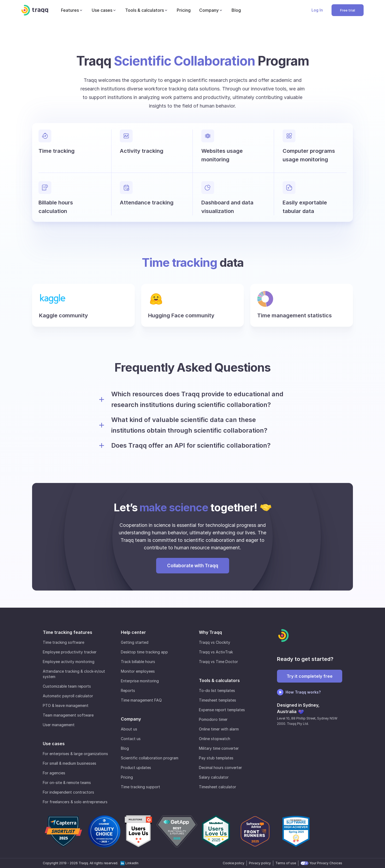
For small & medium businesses (70, 763)
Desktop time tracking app (144, 652)
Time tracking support (140, 787)
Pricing (127, 777)
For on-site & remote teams (67, 783)
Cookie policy (234, 863)
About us (129, 729)
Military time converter (219, 748)
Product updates (136, 768)
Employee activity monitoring (69, 662)
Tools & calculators (219, 680)
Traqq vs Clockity (215, 642)
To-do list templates (217, 690)
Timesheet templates (217, 700)
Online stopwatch (215, 739)
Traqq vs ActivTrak (216, 652)
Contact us (131, 739)
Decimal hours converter (220, 768)
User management (59, 725)
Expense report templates (222, 710)
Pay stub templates (216, 758)
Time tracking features (68, 632)
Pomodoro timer (213, 719)
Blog (125, 748)
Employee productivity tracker (70, 652)
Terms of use (286, 863)
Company (131, 719)
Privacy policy (260, 863)
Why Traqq (210, 632)
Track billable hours (138, 662)
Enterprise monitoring (140, 681)
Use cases (54, 744)
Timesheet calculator (217, 787)
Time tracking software (63, 642)
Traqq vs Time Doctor (218, 662)
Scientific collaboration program (150, 758)
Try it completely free (310, 676)
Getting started (135, 642)
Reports (128, 690)
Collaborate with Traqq (193, 566)
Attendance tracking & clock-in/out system (74, 674)
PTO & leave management (66, 705)
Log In (317, 10)
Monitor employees (138, 671)
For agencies (54, 773)
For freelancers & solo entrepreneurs (75, 802)
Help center (133, 632)
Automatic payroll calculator (68, 696)
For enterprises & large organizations (75, 754)
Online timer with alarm (219, 729)
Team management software (68, 715)
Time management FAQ (141, 700)
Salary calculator (214, 777)
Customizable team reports (67, 686)
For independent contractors (68, 792)
